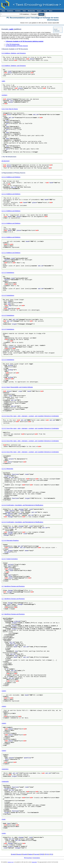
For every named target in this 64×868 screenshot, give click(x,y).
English (13, 854)
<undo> (4, 833)
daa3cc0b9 (34, 862)
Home (3, 11)
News (51, 11)
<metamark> (5, 781)
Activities (18, 11)
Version (9, 862)
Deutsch (19, 854)
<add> (3, 81)
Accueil (56, 29)
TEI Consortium (28, 858)
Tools (24, 11)
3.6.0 (12, 862)
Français (36, 854)
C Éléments (57, 31)
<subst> (4, 691)
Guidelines (10, 11)
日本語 (42, 854)
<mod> (4, 819)
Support (39, 11)
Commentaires (36, 858)
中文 (51, 854)
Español (25, 854)
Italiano (31, 854)
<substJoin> (5, 769)
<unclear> (4, 95)
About (45, 11)
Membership (31, 11)
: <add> (11, 29)
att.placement (5, 161)
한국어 (47, 854)
